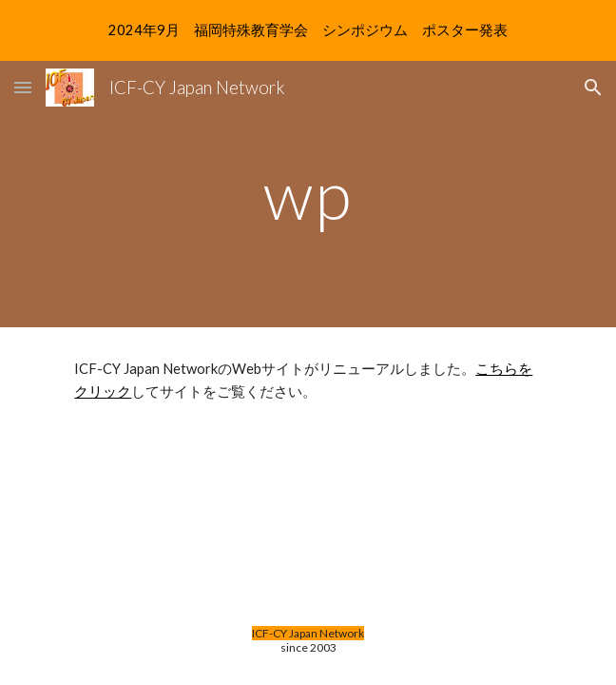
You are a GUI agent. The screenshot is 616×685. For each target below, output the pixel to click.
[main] (308, 195)
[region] (308, 30)
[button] (23, 87)
